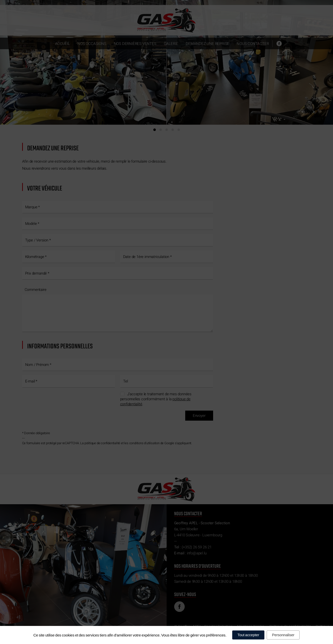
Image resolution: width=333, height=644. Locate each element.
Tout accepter (248, 635)
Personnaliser (283, 635)
